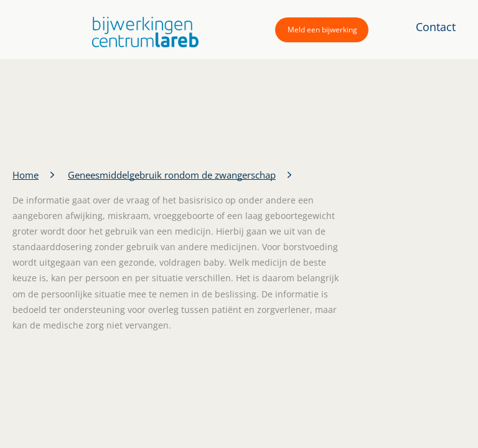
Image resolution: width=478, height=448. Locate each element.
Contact (436, 27)
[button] (142, 32)
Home (26, 175)
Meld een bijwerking (322, 30)
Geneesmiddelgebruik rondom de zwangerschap (172, 175)
